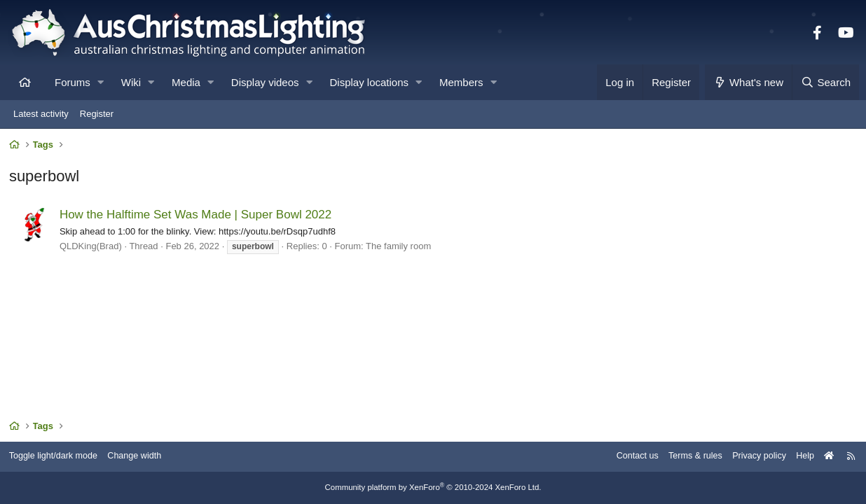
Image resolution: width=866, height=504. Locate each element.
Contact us (626, 457)
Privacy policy (752, 457)
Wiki (131, 82)
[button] (101, 82)
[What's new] (749, 82)
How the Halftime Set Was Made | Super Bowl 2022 (197, 216)
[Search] (825, 82)
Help (800, 457)
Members (461, 82)
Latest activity (41, 114)
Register (97, 114)
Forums (73, 82)
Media (186, 82)
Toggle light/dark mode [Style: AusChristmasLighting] (59, 457)
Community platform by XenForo (433, 488)
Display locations (370, 82)
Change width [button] (143, 457)
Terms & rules (686, 457)
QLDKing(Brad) (92, 247)
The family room (400, 247)
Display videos (265, 82)
